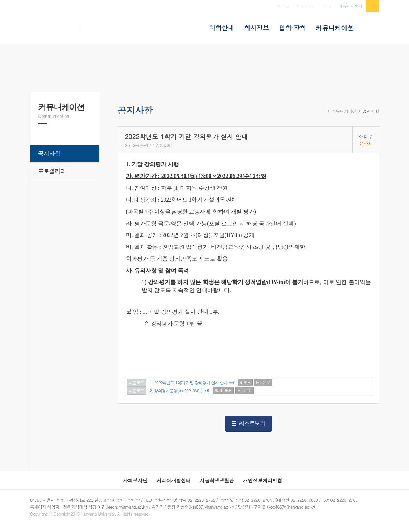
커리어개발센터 (174, 480)
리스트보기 (252, 423)
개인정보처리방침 (263, 480)
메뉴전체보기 (351, 6)
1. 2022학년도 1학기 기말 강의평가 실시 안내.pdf (192, 383)
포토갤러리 (52, 171)
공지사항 (371, 111)
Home (323, 113)
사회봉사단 (135, 480)
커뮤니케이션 (344, 111)
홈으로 (283, 6)
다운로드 (136, 383)
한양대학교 (305, 6)
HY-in (327, 6)
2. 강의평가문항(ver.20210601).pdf (179, 391)
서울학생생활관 (217, 480)
